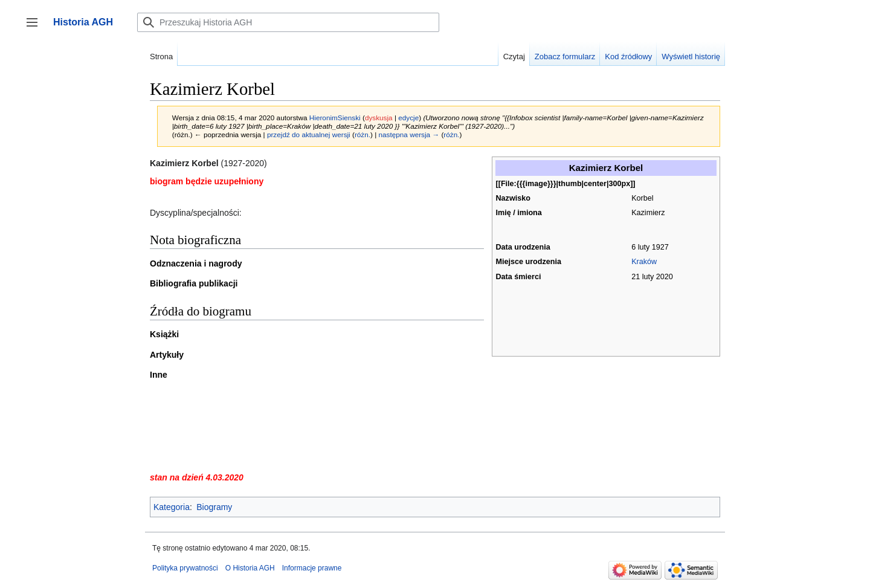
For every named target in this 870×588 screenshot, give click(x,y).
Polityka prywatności (185, 568)
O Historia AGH (250, 568)
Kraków (644, 262)
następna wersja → (409, 134)
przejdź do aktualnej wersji (309, 134)
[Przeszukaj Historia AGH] (288, 22)
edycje (408, 118)
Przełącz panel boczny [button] (36, 28)
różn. (362, 134)
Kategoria (172, 507)
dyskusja (379, 118)
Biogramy (214, 507)
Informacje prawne (312, 568)
